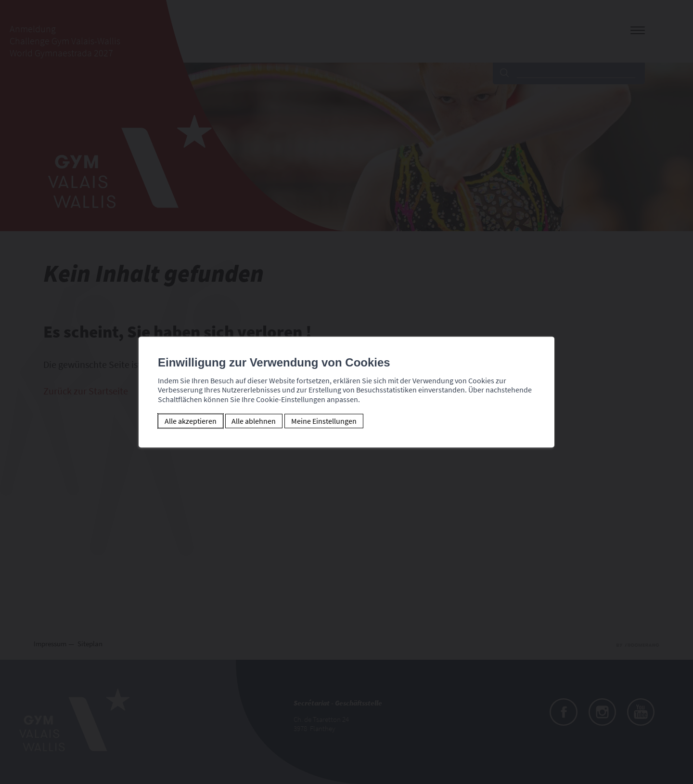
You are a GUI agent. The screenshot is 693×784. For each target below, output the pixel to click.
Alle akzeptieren (191, 421)
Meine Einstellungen (324, 421)
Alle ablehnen (254, 421)
